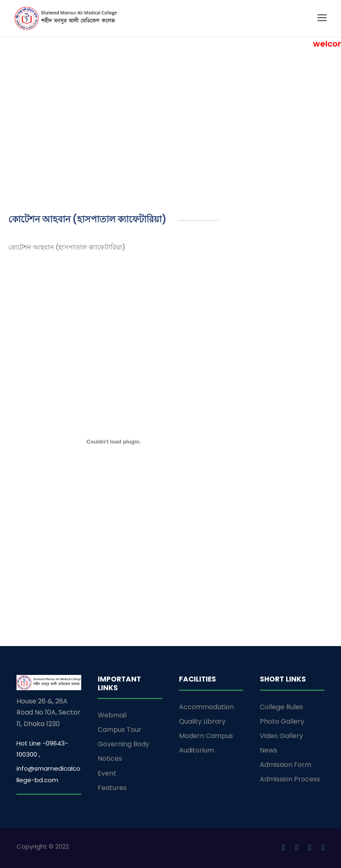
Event (107, 773)
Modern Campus (206, 736)
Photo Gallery (282, 721)
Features (112, 788)
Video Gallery (281, 736)
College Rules (281, 707)
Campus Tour (120, 730)
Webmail (112, 715)
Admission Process (290, 779)
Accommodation (206, 707)
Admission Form (286, 765)
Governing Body (123, 744)
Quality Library (202, 721)
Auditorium (196, 750)
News (268, 750)
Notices (110, 758)
